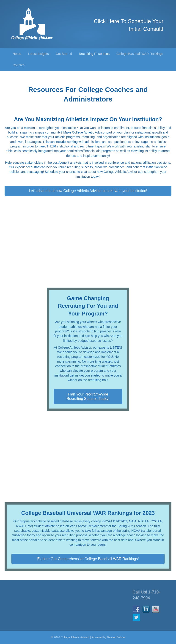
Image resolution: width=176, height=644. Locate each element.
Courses (19, 65)
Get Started (64, 54)
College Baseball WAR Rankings (140, 54)
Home (17, 54)
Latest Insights (38, 54)
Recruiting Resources (94, 54)
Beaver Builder (116, 637)
